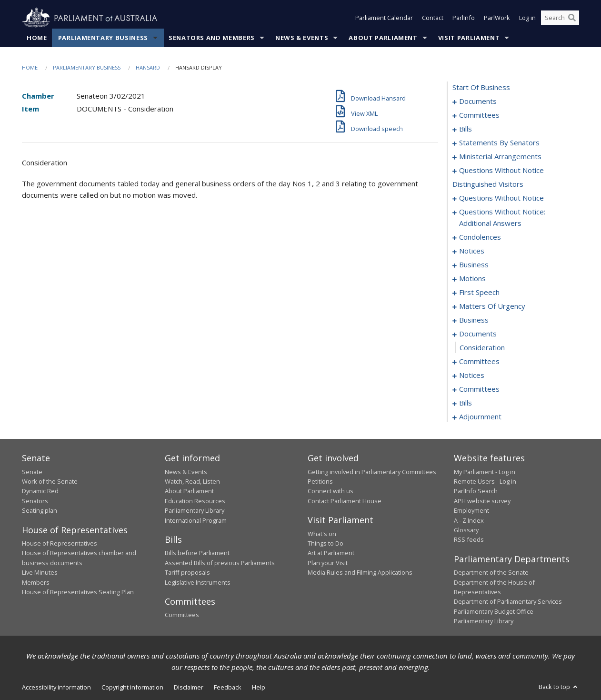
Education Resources (195, 501)
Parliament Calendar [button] (384, 18)
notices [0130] (472, 251)
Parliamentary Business (103, 38)
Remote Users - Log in (485, 481)
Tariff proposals (187, 573)
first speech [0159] (479, 293)
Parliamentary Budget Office (494, 611)
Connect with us (331, 491)
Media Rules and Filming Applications (360, 573)
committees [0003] (479, 115)
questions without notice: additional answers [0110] (502, 218)
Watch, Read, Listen (192, 481)
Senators (35, 501)
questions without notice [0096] (501, 171)
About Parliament (383, 38)
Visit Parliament (469, 38)
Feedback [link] (228, 687)
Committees (182, 615)
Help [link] (259, 687)
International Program (196, 520)
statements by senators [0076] (499, 143)
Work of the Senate (50, 481)
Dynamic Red (40, 491)
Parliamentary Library (195, 511)
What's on (322, 534)
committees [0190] (479, 389)
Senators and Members (212, 38)
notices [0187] (472, 375)
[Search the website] (560, 18)
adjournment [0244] (480, 417)
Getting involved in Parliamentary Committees (372, 472)
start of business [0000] (481, 88)
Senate (32, 472)
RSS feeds (469, 540)
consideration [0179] (482, 348)
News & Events (302, 38)
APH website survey (482, 501)
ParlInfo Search (476, 491)
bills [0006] (466, 129)
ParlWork (497, 18)
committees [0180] (479, 362)
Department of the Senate (491, 573)
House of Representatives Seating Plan (78, 592)
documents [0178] (478, 334)
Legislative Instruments (198, 582)
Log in (527, 18)
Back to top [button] (559, 687)
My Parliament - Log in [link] (485, 472)
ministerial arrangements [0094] (500, 157)
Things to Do (326, 543)
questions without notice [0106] (501, 198)
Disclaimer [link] (189, 687)
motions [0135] (472, 279)
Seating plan (40, 511)
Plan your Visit (328, 563)
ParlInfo (464, 18)
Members (36, 582)
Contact (433, 18)
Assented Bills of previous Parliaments (220, 563)
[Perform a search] (572, 18)
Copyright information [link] (132, 687)
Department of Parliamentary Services (508, 602)
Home (37, 38)
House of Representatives (60, 543)
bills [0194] (466, 403)
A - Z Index (469, 520)
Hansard (148, 67)
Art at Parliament (331, 553)
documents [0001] (478, 101)
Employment (471, 511)
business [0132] (474, 265)
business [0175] (474, 320)
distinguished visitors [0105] (488, 184)
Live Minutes (40, 573)
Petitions (320, 481)
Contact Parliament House (345, 501)
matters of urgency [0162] (492, 306)
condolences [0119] (480, 237)
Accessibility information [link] (56, 687)
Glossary (466, 530)
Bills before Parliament (197, 553)
